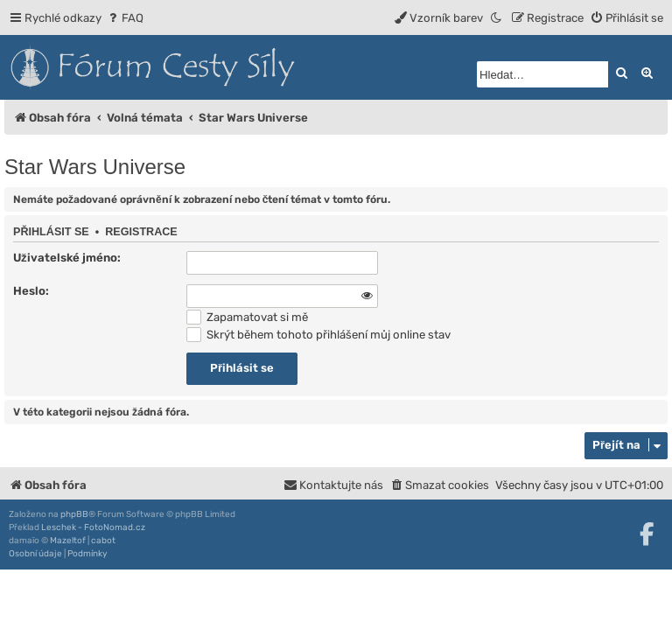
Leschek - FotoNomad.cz (93, 528)
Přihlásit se (51, 232)
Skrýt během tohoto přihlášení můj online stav (318, 335)
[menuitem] (125, 18)
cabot (103, 541)
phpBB (74, 514)
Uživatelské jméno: (67, 258)
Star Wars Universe (95, 167)
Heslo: (31, 291)
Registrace (141, 232)
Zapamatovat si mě (247, 317)
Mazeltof (68, 541)
